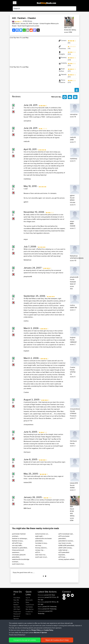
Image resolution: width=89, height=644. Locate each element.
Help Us (28, 623)
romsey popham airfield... (67, 559)
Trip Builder (29, 617)
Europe (36, 23)
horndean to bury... (42, 543)
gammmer (41, 607)
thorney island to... (41, 548)
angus (26, 239)
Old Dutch (27, 452)
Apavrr (40, 616)
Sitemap (32, 640)
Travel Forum (30, 614)
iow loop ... (39, 545)
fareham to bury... (18, 541)
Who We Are (30, 619)
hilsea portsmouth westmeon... (18, 551)
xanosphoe (27, 121)
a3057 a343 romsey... (66, 548)
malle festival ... (64, 550)
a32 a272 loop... (17, 543)
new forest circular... (65, 543)
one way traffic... (18, 545)
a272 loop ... (63, 557)
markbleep (27, 179)
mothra (26, 321)
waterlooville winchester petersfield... (43, 540)
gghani (26, 202)
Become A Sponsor (17, 627)
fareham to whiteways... (20, 538)
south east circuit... (42, 557)
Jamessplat (42, 621)
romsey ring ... (40, 550)
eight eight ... (40, 536)
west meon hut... (41, 555)
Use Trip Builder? (16, 613)
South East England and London (28, 26)
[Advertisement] (33, 52)
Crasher (26, 392)
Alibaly (40, 618)
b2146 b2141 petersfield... (67, 545)
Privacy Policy (39, 640)
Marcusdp (41, 612)
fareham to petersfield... (20, 548)
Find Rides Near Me (17, 608)
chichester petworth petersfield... (19, 556)
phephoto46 (28, 277)
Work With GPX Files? (17, 618)
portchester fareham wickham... (19, 535)
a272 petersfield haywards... (64, 554)
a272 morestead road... (66, 534)
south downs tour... (18, 564)
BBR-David (16, 23)
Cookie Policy (49, 640)
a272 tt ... (38, 552)
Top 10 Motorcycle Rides (29, 610)
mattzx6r (27, 141)
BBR (50, 605)
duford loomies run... (42, 534)
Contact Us (29, 621)
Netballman (28, 260)
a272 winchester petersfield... (64, 537)
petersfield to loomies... (66, 541)
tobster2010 (28, 482)
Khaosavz (41, 605)
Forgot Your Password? (17, 622)
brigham (26, 351)
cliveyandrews (28, 425)
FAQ (15, 630)
